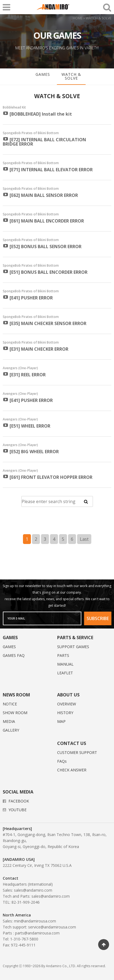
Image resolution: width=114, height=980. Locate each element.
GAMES (43, 74)
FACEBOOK (16, 801)
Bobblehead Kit (14, 107)
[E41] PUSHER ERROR (28, 297)
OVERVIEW (67, 704)
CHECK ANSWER (72, 770)
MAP (61, 721)
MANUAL (65, 664)
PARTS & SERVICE (75, 638)
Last (84, 539)
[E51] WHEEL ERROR (27, 426)
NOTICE (10, 704)
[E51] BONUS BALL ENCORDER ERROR (45, 272)
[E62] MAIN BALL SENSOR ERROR (40, 195)
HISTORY (65, 713)
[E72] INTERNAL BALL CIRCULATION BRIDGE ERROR (44, 142)
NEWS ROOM (16, 695)
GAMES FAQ (14, 655)
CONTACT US (72, 743)
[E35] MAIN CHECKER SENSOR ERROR (45, 323)
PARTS (63, 655)
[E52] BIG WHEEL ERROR (31, 451)
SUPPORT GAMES (73, 647)
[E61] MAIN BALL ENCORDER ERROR (43, 221)
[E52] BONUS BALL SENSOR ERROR (42, 246)
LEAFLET (65, 673)
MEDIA (9, 721)
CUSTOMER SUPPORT (77, 752)
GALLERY (11, 730)
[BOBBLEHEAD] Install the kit (37, 114)
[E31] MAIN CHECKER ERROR (36, 349)
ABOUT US (68, 695)
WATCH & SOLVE (71, 76)
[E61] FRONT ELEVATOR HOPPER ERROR (48, 477)
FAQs (62, 761)
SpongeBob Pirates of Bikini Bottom (31, 133)
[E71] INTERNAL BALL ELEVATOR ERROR (48, 169)
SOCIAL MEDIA (18, 792)
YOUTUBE (15, 810)
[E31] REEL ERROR (24, 374)
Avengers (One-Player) (20, 368)
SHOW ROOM (15, 713)
